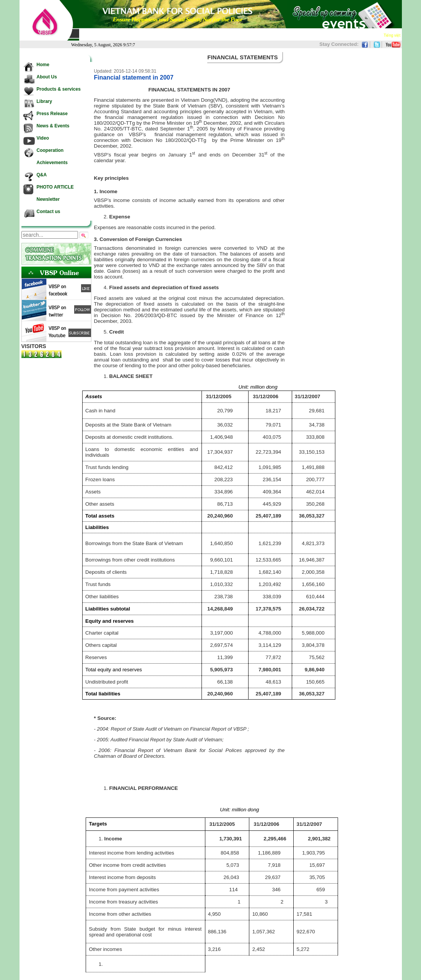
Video (252, 35)
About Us (109, 35)
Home (88, 35)
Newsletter (342, 35)
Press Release (188, 35)
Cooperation (276, 35)
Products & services (145, 35)
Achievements (310, 35)
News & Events (224, 35)
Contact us (369, 35)
